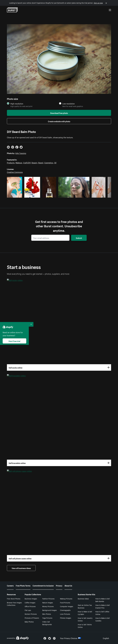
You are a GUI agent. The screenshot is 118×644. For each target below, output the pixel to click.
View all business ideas (21, 568)
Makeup (19, 162)
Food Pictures (65, 602)
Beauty (34, 162)
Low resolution (69, 104)
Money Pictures (48, 606)
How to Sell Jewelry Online (85, 619)
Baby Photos (29, 622)
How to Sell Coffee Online (102, 613)
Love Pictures (65, 614)
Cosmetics (49, 162)
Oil (55, 162)
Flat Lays (28, 610)
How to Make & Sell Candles (103, 619)
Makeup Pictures (66, 599)
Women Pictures (31, 614)
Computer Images (67, 606)
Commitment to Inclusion (43, 585)
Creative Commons (15, 172)
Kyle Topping (21, 153)
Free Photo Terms (23, 585)
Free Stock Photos (14, 599)
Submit (79, 238)
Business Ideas (83, 599)
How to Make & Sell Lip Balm (85, 613)
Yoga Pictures (47, 618)
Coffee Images (30, 602)
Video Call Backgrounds (47, 623)
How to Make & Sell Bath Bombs (103, 600)
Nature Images (48, 602)
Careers (10, 585)
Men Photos (47, 614)
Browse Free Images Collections (14, 604)
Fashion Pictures (48, 599)
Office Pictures (30, 606)
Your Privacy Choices (71, 638)
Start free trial (14, 341)
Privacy (59, 585)
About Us (68, 585)
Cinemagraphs (65, 610)
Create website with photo (59, 121)
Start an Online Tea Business (85, 606)
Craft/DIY (27, 162)
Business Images (31, 599)
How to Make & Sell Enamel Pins (103, 606)
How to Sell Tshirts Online (85, 626)
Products (11, 162)
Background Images (49, 610)
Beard (41, 162)
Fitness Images (66, 618)
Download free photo (59, 113)
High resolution (17, 104)
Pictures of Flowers (32, 618)
